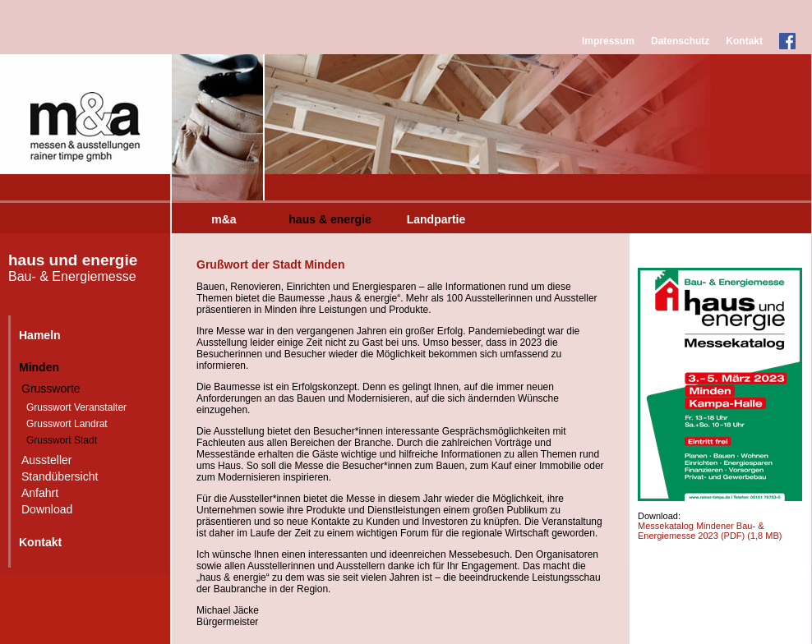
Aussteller (46, 460)
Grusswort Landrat (67, 424)
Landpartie (436, 219)
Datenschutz (680, 41)
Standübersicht (60, 476)
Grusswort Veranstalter (76, 407)
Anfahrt (40, 493)
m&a (224, 219)
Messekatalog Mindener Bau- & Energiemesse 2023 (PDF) (710, 531)
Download (47, 509)
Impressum (608, 41)
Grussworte (51, 389)
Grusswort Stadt (62, 440)
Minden (39, 367)
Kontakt (744, 41)
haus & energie (330, 219)
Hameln (40, 335)
